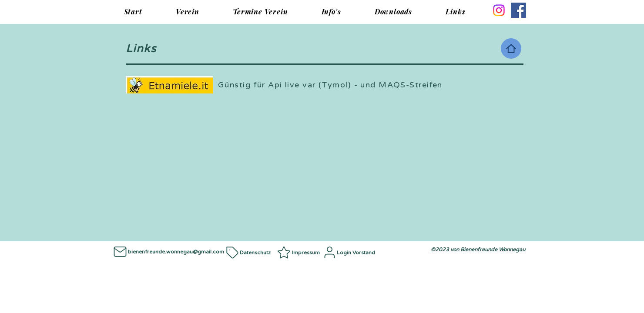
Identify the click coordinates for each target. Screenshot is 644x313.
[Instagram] (499, 10)
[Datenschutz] (250, 252)
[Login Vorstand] (351, 252)
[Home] (511, 48)
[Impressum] (299, 252)
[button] (187, 12)
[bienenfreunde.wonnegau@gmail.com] (168, 251)
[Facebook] (518, 10)
